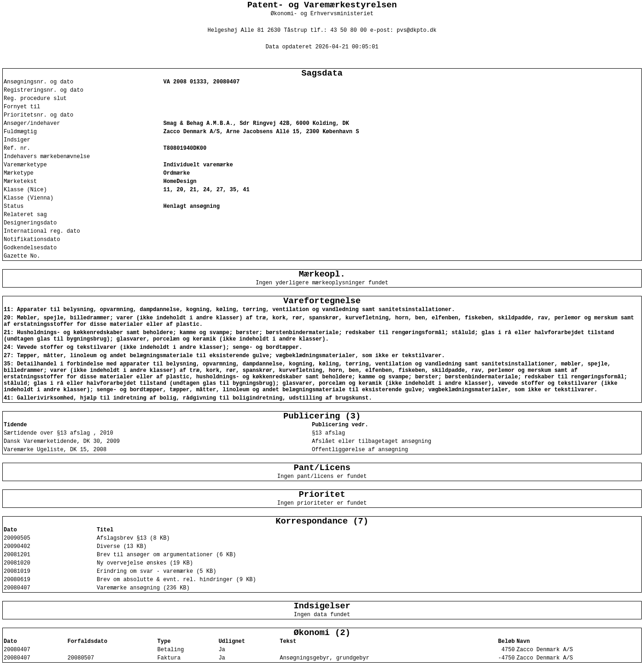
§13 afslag (328, 433)
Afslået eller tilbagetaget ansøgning (372, 441)
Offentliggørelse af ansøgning (360, 450)
